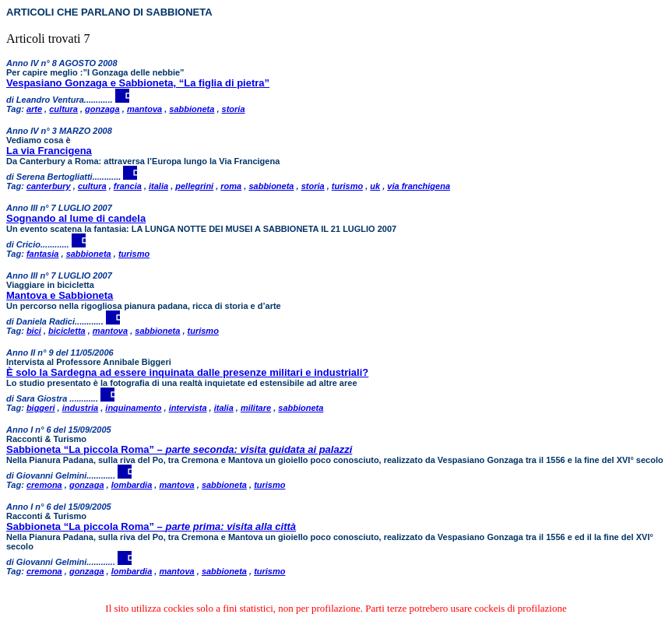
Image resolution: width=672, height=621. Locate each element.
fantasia (43, 254)
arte (34, 109)
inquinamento (133, 408)
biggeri (41, 408)
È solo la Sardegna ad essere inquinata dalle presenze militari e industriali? (187, 372)
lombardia (132, 485)
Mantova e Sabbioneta (60, 295)
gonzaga (102, 109)
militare (256, 408)
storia (234, 109)
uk (375, 186)
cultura (63, 109)
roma (231, 186)
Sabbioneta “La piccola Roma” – (179, 449)
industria (80, 408)
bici (34, 331)
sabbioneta (192, 109)
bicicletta (67, 331)
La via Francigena (49, 151)
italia (158, 186)
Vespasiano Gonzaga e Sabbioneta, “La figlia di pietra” (138, 83)
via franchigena (419, 186)
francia (128, 186)
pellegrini (194, 186)
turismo (347, 186)
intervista (188, 408)
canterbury (49, 186)
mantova (144, 109)
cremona (44, 485)
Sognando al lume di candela (76, 218)
